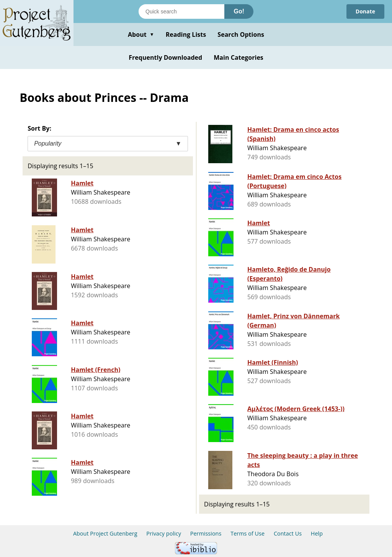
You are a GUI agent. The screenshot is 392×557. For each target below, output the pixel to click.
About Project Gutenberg (105, 533)
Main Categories (238, 57)
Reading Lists (186, 34)
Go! (239, 11)
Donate (365, 11)
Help (317, 533)
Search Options (241, 34)
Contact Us (288, 533)
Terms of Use (247, 533)
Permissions (206, 533)
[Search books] (181, 11)
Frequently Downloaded (165, 57)
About (141, 34)
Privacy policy (164, 533)
